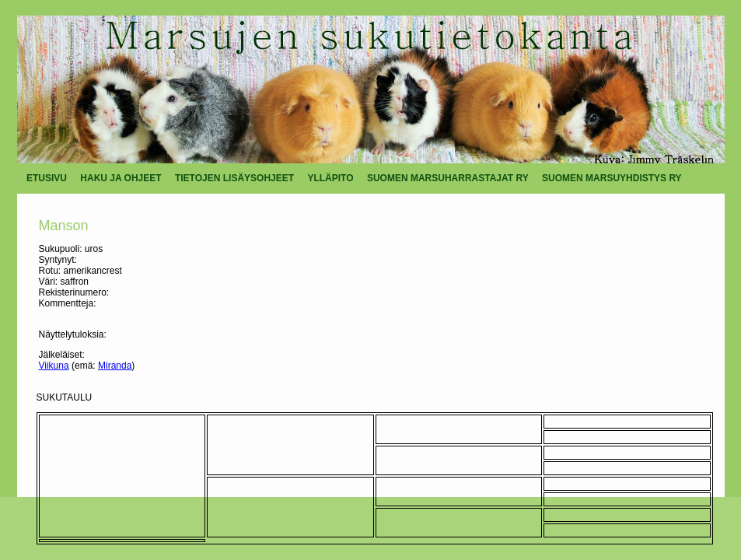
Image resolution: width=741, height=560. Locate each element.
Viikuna (54, 366)
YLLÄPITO (330, 178)
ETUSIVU (47, 178)
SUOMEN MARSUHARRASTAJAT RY (448, 178)
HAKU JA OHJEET (121, 178)
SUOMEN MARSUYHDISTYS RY (612, 178)
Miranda (115, 366)
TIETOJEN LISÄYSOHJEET (234, 178)
